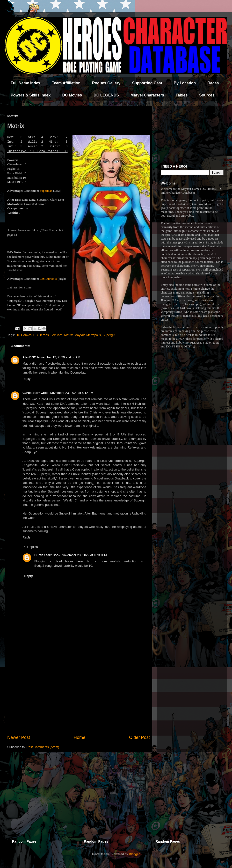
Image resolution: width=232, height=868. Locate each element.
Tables (182, 95)
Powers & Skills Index (31, 95)
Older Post (139, 737)
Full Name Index (25, 83)
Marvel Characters (147, 95)
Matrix (69, 335)
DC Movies (72, 95)
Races (213, 83)
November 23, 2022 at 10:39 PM (84, 555)
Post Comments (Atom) (43, 747)
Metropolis (94, 335)
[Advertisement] (79, 694)
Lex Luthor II (49, 279)
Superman (46, 191)
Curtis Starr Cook (36, 393)
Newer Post (19, 737)
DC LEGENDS (106, 95)
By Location (185, 83)
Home (80, 737)
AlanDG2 (29, 357)
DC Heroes (41, 335)
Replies (33, 547)
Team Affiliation (66, 83)
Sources (207, 95)
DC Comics (24, 335)
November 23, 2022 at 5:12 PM (72, 393)
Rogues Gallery (106, 83)
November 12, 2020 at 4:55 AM (59, 357)
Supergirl (109, 335)
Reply (26, 379)
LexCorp (56, 335)
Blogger (134, 854)
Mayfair (80, 335)
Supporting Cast (147, 83)
